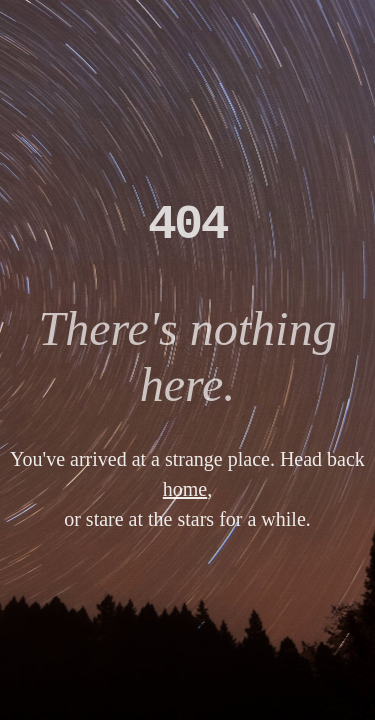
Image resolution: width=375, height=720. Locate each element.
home (185, 489)
